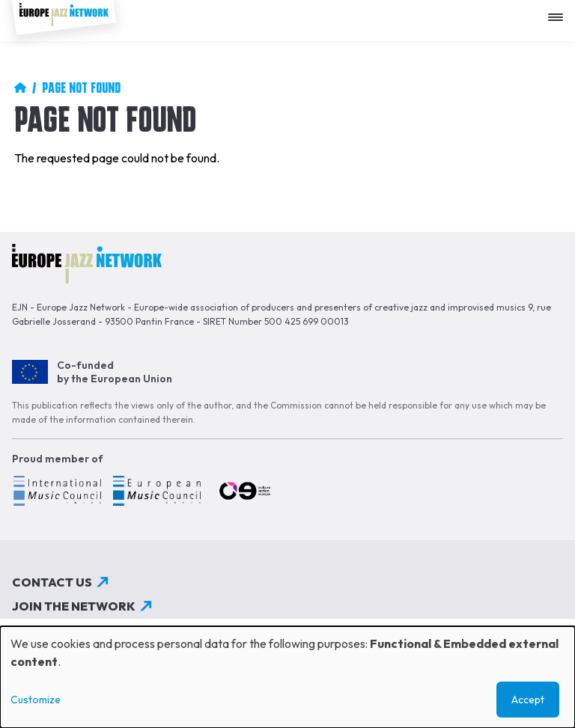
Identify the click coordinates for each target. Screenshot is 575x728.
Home (20, 88)
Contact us (52, 582)
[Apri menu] (559, 12)
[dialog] (287, 677)
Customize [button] (36, 700)
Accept (528, 700)
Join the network (74, 606)
